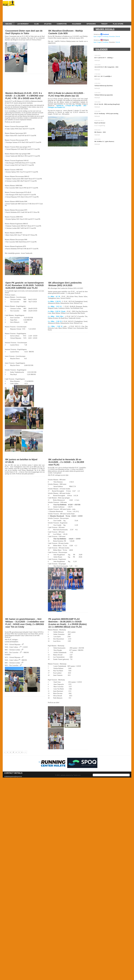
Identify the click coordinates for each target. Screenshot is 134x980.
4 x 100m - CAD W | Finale (57, 311)
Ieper (95, 36)
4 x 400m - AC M (54, 297)
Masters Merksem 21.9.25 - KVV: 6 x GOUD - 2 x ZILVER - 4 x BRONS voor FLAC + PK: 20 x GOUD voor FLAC (24, 96)
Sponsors (91, 24)
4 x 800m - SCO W (55, 306)
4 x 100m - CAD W (55, 326)
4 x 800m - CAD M (54, 302)
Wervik (118, 36)
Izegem (100, 36)
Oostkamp (105, 36)
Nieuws (9, 24)
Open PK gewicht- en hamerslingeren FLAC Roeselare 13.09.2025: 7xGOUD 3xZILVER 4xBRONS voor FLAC (25, 285)
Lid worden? (23, 24)
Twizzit (104, 24)
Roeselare (112, 36)
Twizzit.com (77, 775)
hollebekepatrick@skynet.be (13, 777)
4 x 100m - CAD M (55, 321)
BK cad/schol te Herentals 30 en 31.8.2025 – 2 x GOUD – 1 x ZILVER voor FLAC (66, 462)
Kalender (77, 24)
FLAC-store (118, 24)
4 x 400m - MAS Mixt (56, 316)
